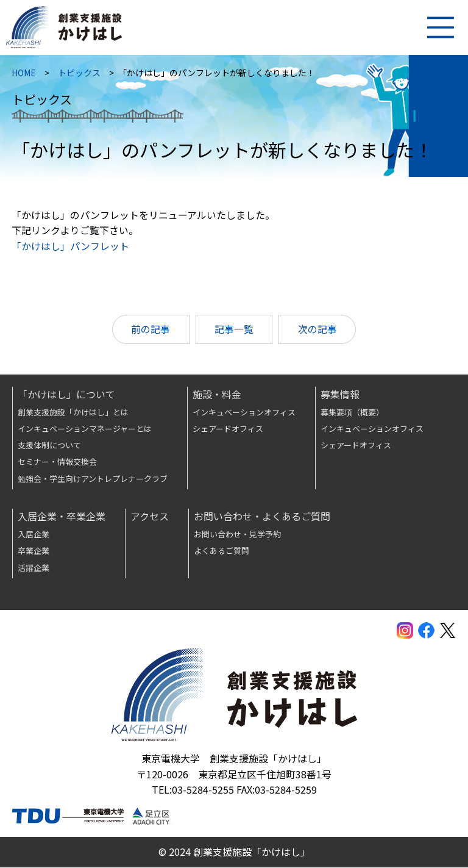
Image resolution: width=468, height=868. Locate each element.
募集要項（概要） (352, 412)
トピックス (80, 75)
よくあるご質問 (222, 551)
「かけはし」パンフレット (71, 248)
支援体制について (49, 446)
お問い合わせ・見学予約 (237, 535)
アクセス (150, 517)
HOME (24, 75)
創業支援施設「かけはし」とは (73, 412)
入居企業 (34, 535)
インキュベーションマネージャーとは (85, 429)
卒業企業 (34, 551)
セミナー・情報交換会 (57, 462)
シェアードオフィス (228, 429)
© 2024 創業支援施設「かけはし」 (234, 852)
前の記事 (150, 332)
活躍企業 (34, 568)
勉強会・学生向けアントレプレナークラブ (93, 479)
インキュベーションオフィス (244, 412)
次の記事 (318, 332)
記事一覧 (234, 332)
